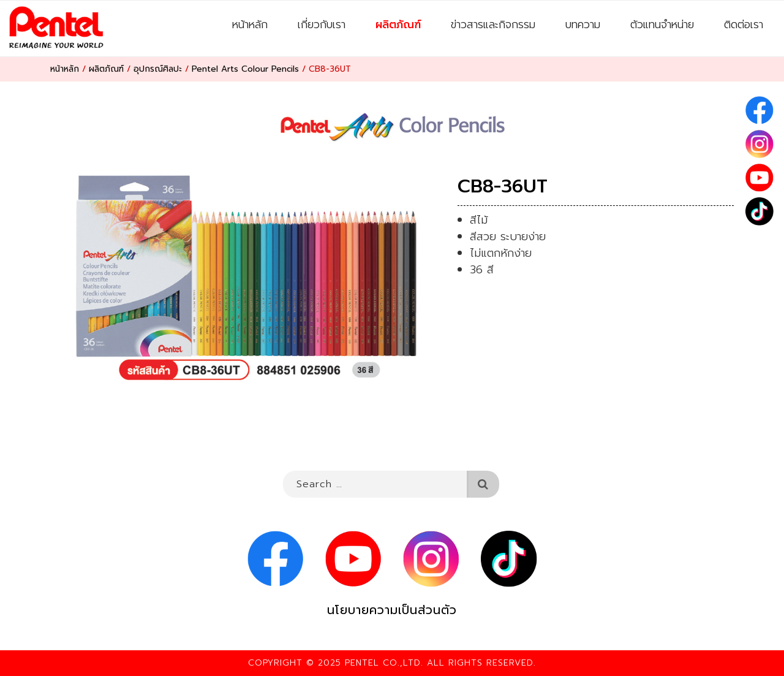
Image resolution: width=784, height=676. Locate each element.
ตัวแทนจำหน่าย (662, 25)
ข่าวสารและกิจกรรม (493, 25)
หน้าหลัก (250, 25)
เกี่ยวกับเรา (322, 25)
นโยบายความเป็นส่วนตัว (392, 610)
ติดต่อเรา (744, 25)
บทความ (583, 25)
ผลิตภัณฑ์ (398, 25)
